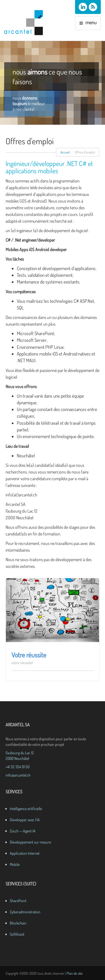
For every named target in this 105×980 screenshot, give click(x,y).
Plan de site (75, 973)
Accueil (65, 152)
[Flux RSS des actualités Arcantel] (93, 7)
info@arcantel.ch (18, 775)
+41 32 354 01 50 (17, 767)
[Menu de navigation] (88, 23)
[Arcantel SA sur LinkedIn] (83, 7)
